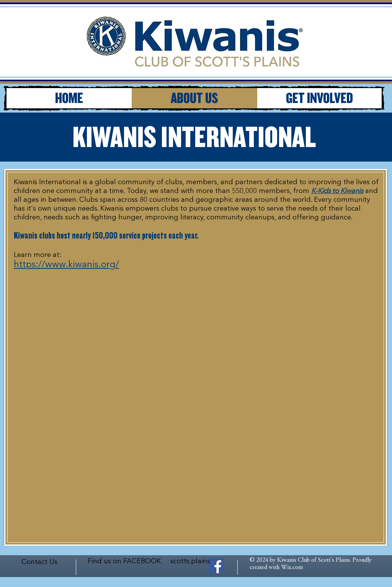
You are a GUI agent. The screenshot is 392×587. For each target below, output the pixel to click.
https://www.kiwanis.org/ (66, 265)
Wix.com (292, 567)
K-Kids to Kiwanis (337, 191)
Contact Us (39, 562)
